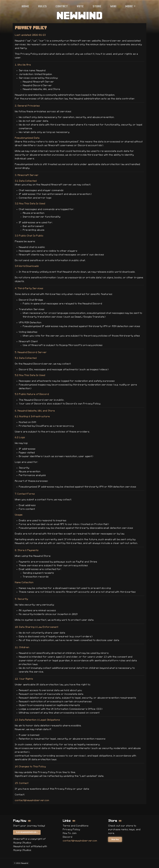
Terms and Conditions (76, 825)
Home (25, 6)
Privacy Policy (71, 829)
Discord (67, 836)
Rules (42, 6)
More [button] (129, 6)
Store (97, 6)
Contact (62, 6)
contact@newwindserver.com (32, 800)
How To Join (70, 833)
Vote (80, 6)
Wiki (113, 6)
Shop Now (115, 839)
